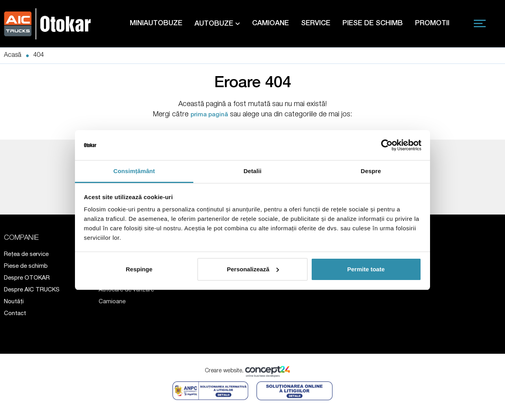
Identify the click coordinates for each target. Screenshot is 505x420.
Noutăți (14, 302)
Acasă (13, 56)
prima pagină (209, 115)
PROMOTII (432, 24)
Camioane (112, 302)
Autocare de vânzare (126, 290)
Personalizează (253, 269)
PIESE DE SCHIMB (373, 24)
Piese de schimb (26, 266)
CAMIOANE (270, 24)
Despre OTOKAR (27, 278)
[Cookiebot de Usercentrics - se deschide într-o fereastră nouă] (387, 145)
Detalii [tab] (252, 171)
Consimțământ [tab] (134, 171)
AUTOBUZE (217, 24)
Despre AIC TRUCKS (32, 290)
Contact (15, 314)
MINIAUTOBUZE (156, 24)
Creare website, (253, 371)
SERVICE (316, 24)
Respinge (139, 269)
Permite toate (366, 269)
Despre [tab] (371, 171)
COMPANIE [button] (21, 238)
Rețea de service (26, 255)
